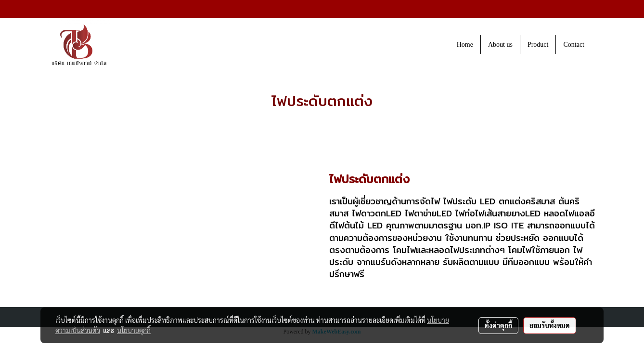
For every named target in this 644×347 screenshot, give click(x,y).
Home (465, 45)
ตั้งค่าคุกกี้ (498, 325)
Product (538, 45)
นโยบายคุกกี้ (134, 330)
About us (500, 45)
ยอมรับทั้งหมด (550, 325)
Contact (574, 45)
